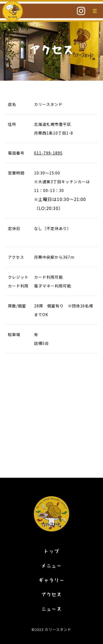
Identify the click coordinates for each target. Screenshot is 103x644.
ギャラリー (51, 582)
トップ (51, 553)
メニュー (52, 568)
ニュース (52, 611)
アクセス (52, 597)
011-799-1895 (48, 153)
